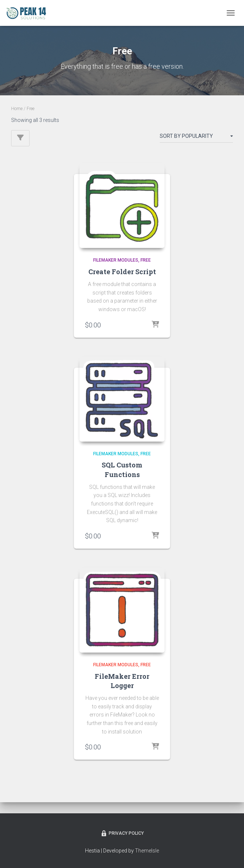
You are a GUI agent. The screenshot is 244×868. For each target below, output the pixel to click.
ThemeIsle (147, 851)
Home (17, 109)
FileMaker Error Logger (122, 681)
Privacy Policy (122, 833)
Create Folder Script (122, 272)
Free (146, 260)
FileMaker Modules (116, 260)
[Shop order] (196, 137)
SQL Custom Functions (122, 469)
